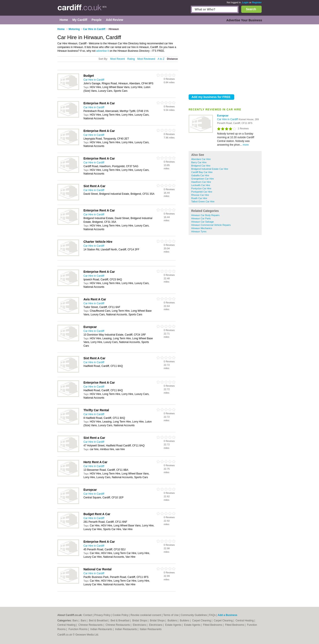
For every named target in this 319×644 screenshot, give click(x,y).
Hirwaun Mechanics (202, 228)
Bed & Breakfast (99, 621)
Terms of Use (171, 615)
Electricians (140, 625)
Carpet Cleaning (202, 621)
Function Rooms (78, 629)
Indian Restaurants (102, 629)
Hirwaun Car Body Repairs (205, 215)
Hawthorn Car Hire (201, 182)
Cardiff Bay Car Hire (202, 172)
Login (245, 2)
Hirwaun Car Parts (201, 218)
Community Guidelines (194, 615)
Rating (131, 59)
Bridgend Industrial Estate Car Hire (210, 169)
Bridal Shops (140, 621)
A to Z (161, 59)
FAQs (212, 615)
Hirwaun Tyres (199, 231)
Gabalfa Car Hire (200, 175)
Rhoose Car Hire (200, 195)
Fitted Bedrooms (213, 625)
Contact (88, 615)
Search (251, 9)
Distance (172, 59)
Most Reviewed (146, 59)
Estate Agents (174, 625)
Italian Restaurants (151, 629)
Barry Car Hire (199, 162)
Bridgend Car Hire (201, 166)
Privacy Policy (102, 615)
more (246, 145)
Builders (173, 621)
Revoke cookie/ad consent (146, 615)
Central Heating (245, 621)
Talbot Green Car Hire (203, 201)
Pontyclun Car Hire (201, 188)
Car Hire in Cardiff (228, 119)
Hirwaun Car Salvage (203, 222)
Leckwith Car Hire (201, 185)
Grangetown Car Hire (203, 179)
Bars (75, 621)
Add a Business (228, 615)
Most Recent (117, 59)
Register (257, 2)
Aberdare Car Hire (201, 159)
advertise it (103, 51)
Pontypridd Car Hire (202, 192)
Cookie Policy (120, 615)
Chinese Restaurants (91, 625)
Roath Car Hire (199, 198)
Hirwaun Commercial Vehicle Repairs (211, 225)
